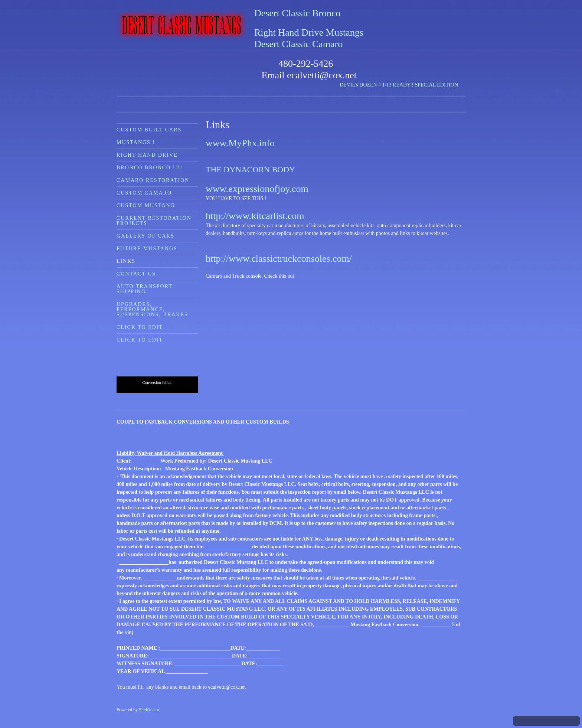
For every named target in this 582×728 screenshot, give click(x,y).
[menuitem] (157, 130)
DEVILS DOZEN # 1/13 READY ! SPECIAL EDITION (399, 85)
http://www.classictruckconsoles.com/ (279, 259)
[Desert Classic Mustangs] (182, 25)
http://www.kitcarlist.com (255, 216)
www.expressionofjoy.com (257, 189)
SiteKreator (149, 710)
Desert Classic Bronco (297, 13)
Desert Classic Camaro (298, 44)
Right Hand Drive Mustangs (309, 32)
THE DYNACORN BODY (250, 169)
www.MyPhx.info (240, 143)
